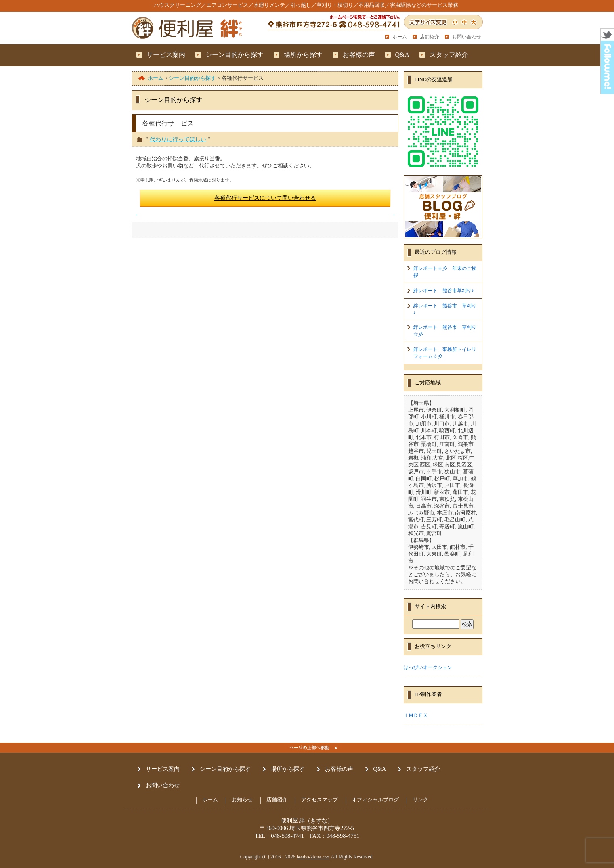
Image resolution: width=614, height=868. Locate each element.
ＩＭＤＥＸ (416, 715)
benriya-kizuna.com (313, 857)
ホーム (400, 37)
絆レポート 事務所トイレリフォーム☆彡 (445, 353)
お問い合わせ (467, 37)
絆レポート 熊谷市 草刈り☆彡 (445, 331)
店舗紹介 (430, 37)
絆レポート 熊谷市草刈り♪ (444, 291)
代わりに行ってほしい (178, 139)
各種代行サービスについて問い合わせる (265, 198)
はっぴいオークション (428, 667)
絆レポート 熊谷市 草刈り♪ (445, 309)
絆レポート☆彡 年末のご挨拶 (445, 272)
